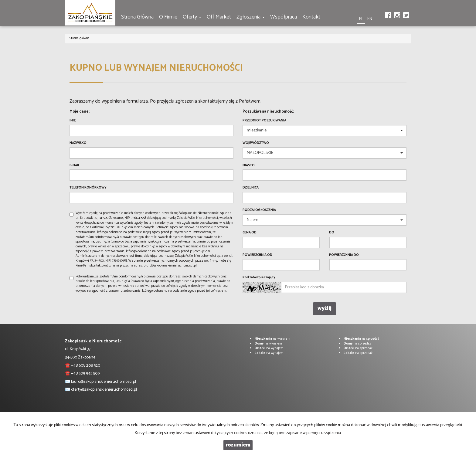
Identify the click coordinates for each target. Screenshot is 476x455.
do (332, 233)
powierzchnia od (257, 255)
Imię (73, 121)
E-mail (75, 166)
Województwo (256, 143)
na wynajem (272, 339)
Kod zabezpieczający (259, 278)
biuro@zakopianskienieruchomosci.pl (104, 382)
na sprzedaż (361, 339)
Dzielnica (251, 188)
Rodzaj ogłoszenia (259, 210)
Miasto (249, 166)
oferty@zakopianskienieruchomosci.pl (104, 390)
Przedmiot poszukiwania (264, 121)
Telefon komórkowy (88, 188)
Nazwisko (78, 143)
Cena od (250, 233)
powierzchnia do (344, 255)
